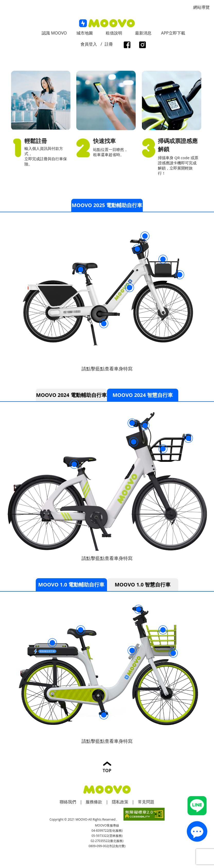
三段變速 (132, 423)
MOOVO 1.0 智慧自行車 (143, 585)
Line (197, 806)
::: (2, 3)
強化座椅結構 (81, 270)
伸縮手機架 (145, 236)
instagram (142, 45)
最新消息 (143, 33)
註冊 (109, 44)
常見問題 (146, 802)
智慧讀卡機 (137, 249)
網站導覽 (201, 7)
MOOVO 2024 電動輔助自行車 (71, 395)
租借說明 (114, 33)
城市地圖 (85, 33)
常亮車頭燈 (180, 275)
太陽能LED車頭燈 (188, 439)
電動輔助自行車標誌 (130, 288)
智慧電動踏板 (104, 324)
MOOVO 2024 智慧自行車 (143, 395)
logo (107, 23)
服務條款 (94, 802)
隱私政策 (120, 802)
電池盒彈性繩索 (52, 643)
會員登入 (89, 44)
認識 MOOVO (54, 33)
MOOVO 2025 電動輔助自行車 (107, 205)
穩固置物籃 (163, 259)
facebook (127, 45)
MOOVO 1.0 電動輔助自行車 (71, 585)
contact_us (197, 831)
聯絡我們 (68, 802)
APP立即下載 (173, 33)
